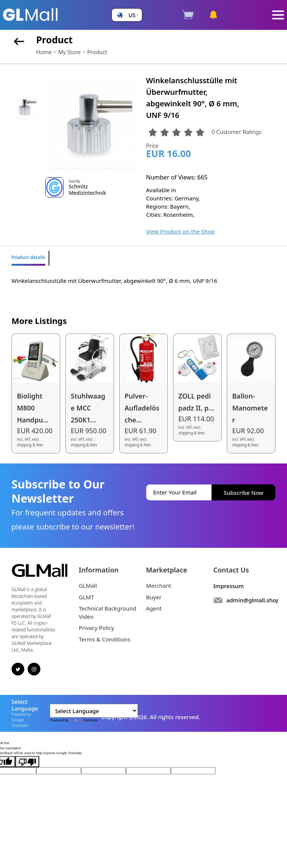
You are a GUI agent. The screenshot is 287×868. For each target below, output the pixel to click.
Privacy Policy (97, 628)
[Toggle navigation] (278, 15)
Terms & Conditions (105, 639)
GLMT (87, 597)
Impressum (229, 586)
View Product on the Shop (180, 231)
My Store (70, 52)
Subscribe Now (244, 493)
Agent (154, 608)
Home (44, 52)
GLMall (88, 586)
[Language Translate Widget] (94, 711)
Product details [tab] (28, 257)
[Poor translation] (27, 762)
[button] (127, 15)
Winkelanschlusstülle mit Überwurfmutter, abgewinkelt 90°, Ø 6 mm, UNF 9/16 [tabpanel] (114, 281)
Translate (83, 720)
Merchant (159, 586)
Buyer (154, 597)
